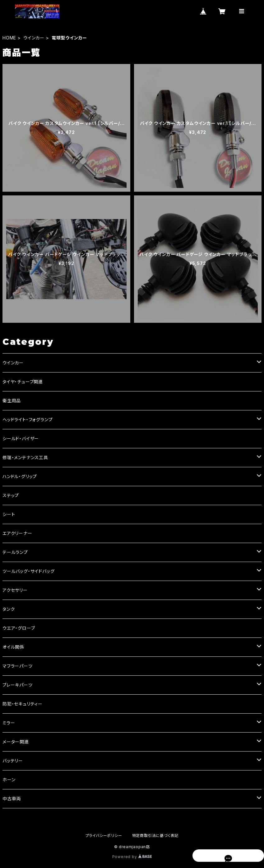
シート (9, 514)
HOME (9, 38)
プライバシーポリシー (104, 836)
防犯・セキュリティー (23, 704)
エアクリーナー (17, 533)
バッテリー (13, 761)
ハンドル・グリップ (20, 476)
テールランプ (15, 552)
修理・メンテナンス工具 (25, 457)
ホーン (9, 780)
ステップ (11, 495)
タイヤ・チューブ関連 (23, 382)
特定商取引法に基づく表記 (155, 836)
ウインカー (34, 38)
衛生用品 (12, 401)
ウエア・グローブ (19, 628)
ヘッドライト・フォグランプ (28, 420)
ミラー (9, 723)
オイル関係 (13, 647)
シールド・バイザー (21, 439)
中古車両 (12, 799)
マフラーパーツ (18, 666)
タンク (9, 609)
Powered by (132, 857)
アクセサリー (15, 590)
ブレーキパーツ (18, 685)
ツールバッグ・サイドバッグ (28, 571)
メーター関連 (16, 742)
